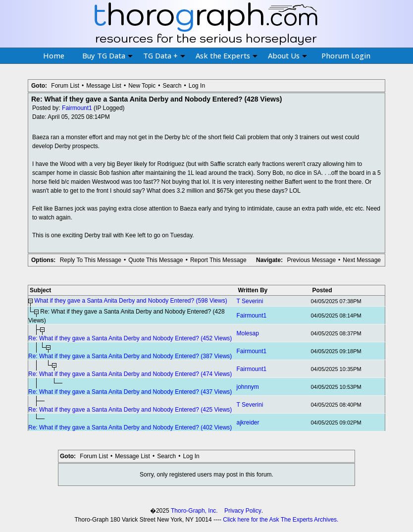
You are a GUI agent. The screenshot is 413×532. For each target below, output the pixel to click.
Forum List (65, 86)
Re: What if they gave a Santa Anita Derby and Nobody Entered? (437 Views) (130, 392)
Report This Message (218, 260)
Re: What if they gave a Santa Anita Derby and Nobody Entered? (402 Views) (130, 427)
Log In (197, 86)
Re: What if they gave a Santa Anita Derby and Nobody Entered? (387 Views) (130, 356)
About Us (287, 55)
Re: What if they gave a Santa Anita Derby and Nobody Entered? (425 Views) (130, 410)
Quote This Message (156, 260)
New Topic (142, 86)
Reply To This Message (91, 260)
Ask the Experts (227, 55)
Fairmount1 (77, 108)
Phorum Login (346, 55)
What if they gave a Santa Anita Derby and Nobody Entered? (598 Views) (130, 301)
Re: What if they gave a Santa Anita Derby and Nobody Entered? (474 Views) (130, 374)
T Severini (250, 301)
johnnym (248, 387)
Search (172, 86)
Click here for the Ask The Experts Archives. (281, 520)
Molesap (248, 333)
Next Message (362, 260)
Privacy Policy (243, 511)
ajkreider (248, 423)
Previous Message (311, 260)
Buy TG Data (107, 55)
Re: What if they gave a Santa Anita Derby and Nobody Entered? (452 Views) (130, 338)
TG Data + (164, 55)
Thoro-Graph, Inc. (194, 511)
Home (54, 55)
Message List (104, 86)
